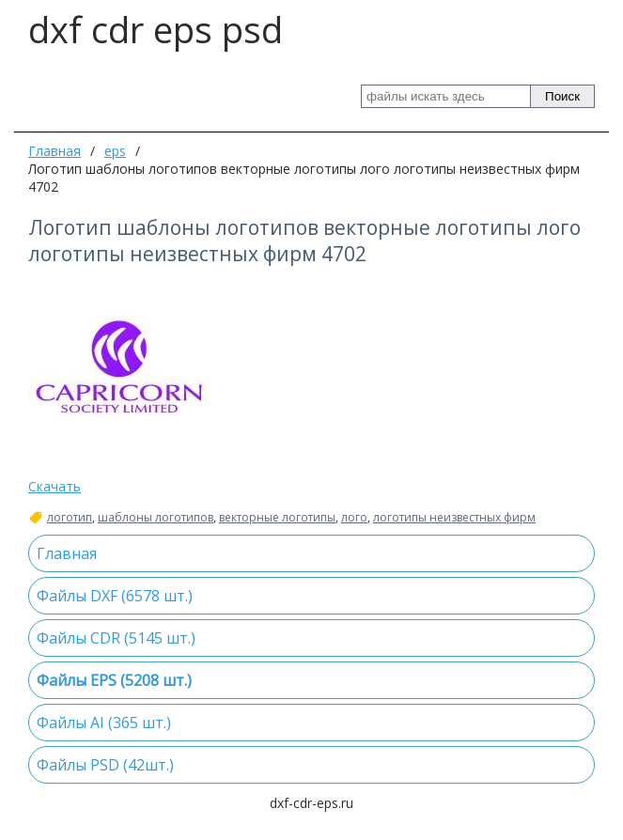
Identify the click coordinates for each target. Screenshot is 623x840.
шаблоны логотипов (156, 518)
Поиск (562, 96)
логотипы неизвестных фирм (454, 518)
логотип (70, 518)
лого (354, 518)
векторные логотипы (277, 518)
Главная (55, 151)
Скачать (55, 486)
